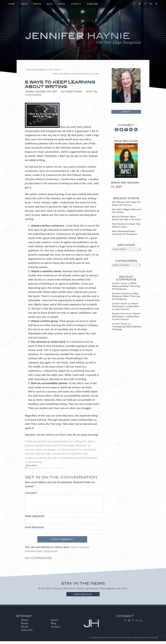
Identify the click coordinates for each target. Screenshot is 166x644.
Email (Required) (34, 530)
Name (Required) (35, 519)
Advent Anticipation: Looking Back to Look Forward (126, 306)
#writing (54, 468)
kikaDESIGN (153, 640)
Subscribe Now (83, 597)
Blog (50, 4)
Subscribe (93, 4)
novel (62, 468)
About (24, 4)
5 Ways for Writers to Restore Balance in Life (75, 74)
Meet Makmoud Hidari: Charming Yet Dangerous (126, 286)
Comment (31, 493)
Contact (76, 4)
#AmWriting (42, 468)
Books (37, 4)
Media (62, 4)
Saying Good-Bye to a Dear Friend (44, 69)
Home (12, 4)
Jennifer (83, 38)
